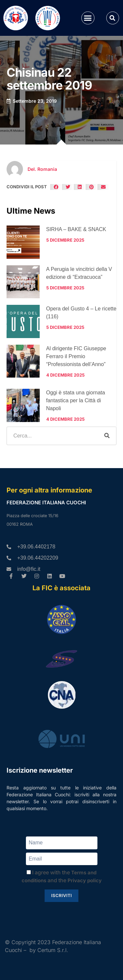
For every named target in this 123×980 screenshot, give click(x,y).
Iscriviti (61, 895)
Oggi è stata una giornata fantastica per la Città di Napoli (76, 400)
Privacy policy (85, 880)
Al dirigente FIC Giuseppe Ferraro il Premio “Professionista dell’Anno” (76, 356)
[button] (88, 18)
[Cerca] (107, 436)
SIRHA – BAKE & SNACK (76, 229)
